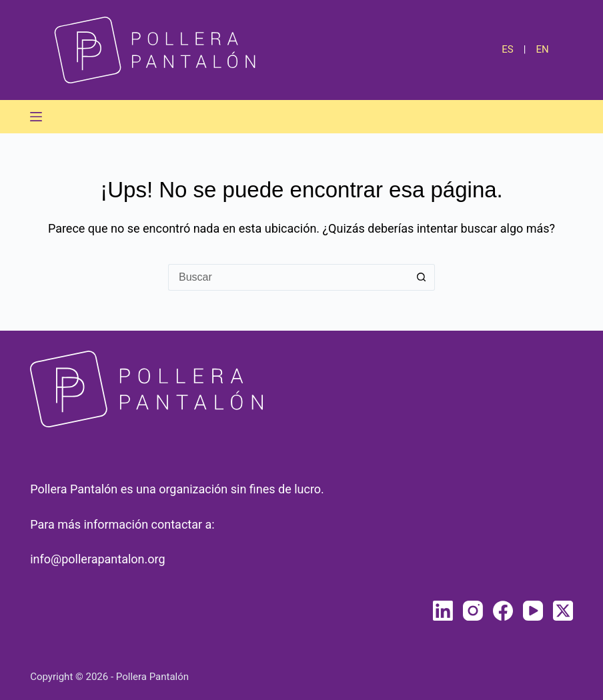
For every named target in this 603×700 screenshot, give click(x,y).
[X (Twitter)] (563, 611)
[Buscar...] (288, 277)
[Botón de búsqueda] (422, 277)
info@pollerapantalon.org (97, 559)
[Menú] (36, 117)
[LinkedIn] (443, 611)
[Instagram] (473, 611)
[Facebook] (503, 611)
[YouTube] (533, 611)
